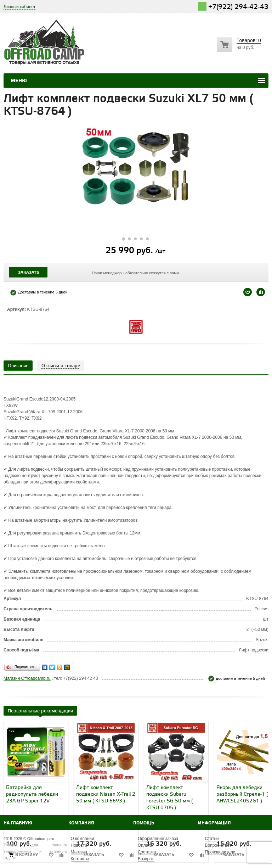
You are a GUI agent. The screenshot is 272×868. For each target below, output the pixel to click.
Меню (19, 81)
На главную (18, 823)
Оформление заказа (158, 839)
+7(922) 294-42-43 (238, 7)
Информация (214, 823)
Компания (81, 823)
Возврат (146, 859)
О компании (83, 839)
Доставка (147, 852)
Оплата (145, 845)
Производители (220, 852)
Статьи (212, 839)
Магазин (79, 852)
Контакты (80, 859)
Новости (79, 845)
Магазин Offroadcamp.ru (27, 678)
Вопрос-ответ (218, 845)
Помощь (144, 823)
